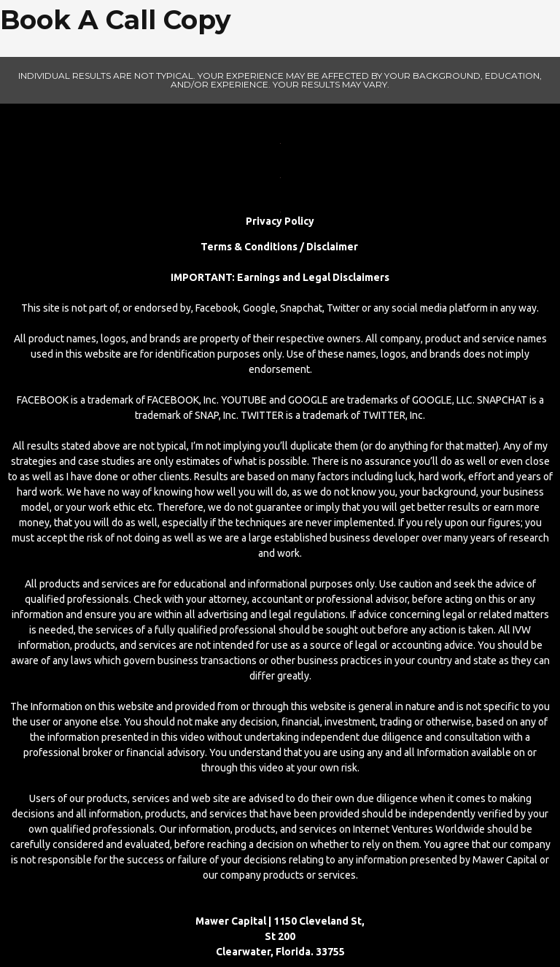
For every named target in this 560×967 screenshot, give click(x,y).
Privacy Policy (280, 221)
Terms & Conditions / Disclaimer (280, 247)
